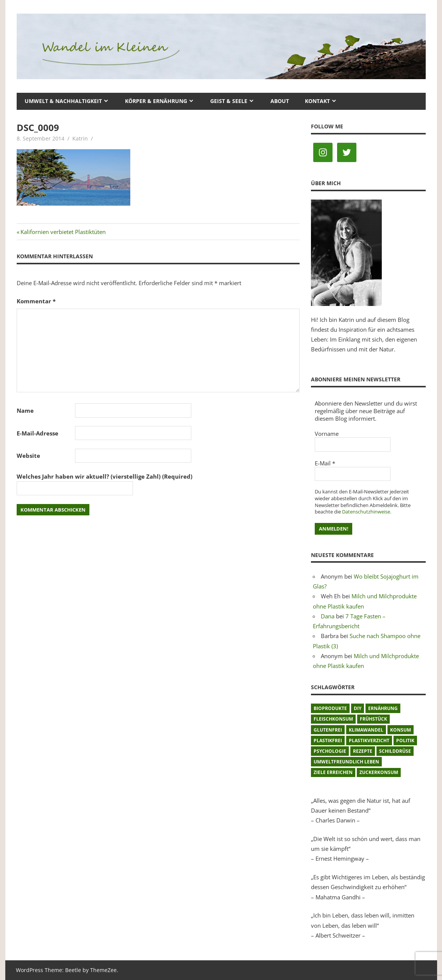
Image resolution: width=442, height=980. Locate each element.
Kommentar (36, 301)
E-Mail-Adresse (37, 433)
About (280, 101)
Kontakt (317, 101)
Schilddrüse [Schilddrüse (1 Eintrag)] (395, 751)
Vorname (327, 434)
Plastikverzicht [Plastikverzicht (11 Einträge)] (369, 740)
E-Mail (325, 463)
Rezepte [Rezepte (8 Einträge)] (363, 751)
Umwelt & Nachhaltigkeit (63, 101)
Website (28, 456)
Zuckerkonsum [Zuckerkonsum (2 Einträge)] (379, 772)
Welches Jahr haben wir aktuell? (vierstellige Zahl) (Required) (105, 476)
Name (25, 410)
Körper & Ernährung (156, 101)
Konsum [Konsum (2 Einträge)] (401, 730)
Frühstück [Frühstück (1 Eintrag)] (373, 719)
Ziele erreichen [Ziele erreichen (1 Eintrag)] (333, 772)
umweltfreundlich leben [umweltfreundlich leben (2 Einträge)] (346, 762)
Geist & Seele (229, 101)
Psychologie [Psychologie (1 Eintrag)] (330, 751)
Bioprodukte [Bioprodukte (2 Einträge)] (330, 708)
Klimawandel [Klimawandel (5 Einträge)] (366, 730)
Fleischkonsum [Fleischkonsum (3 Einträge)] (333, 719)
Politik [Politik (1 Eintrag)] (405, 740)
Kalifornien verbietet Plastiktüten (63, 232)
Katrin (80, 138)
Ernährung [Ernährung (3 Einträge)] (383, 708)
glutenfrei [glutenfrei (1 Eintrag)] (328, 730)
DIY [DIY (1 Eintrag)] (358, 708)
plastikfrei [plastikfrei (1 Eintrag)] (328, 740)
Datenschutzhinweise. (367, 512)
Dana (328, 616)
